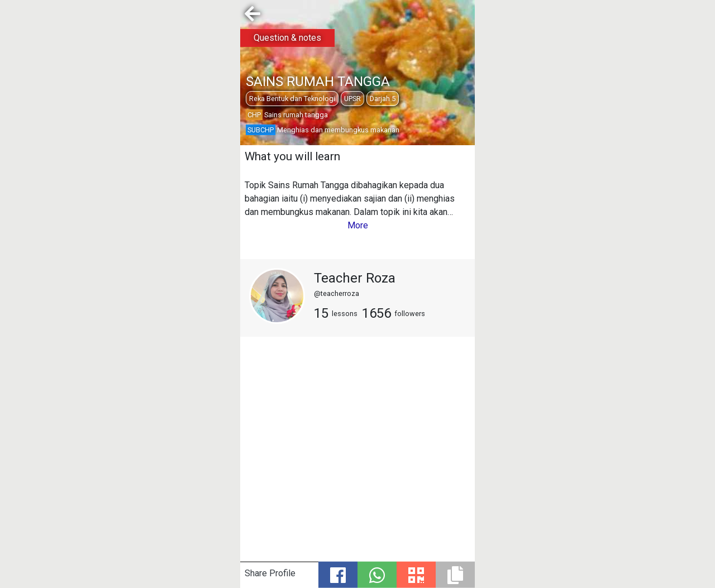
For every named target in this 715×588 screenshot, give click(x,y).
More (358, 225)
